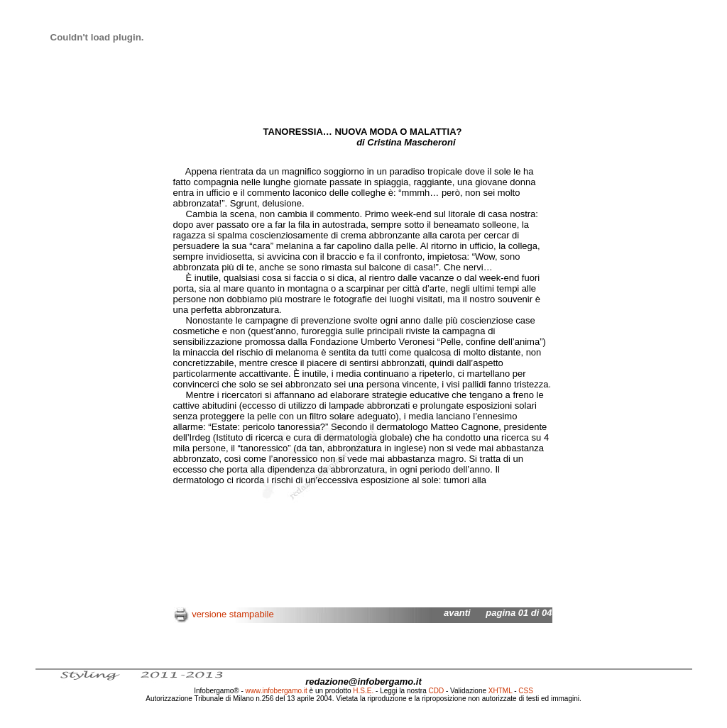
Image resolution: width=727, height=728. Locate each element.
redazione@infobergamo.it (363, 682)
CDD (437, 691)
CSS (526, 691)
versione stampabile (233, 614)
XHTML (501, 691)
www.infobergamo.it (277, 691)
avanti (457, 613)
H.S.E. (363, 691)
